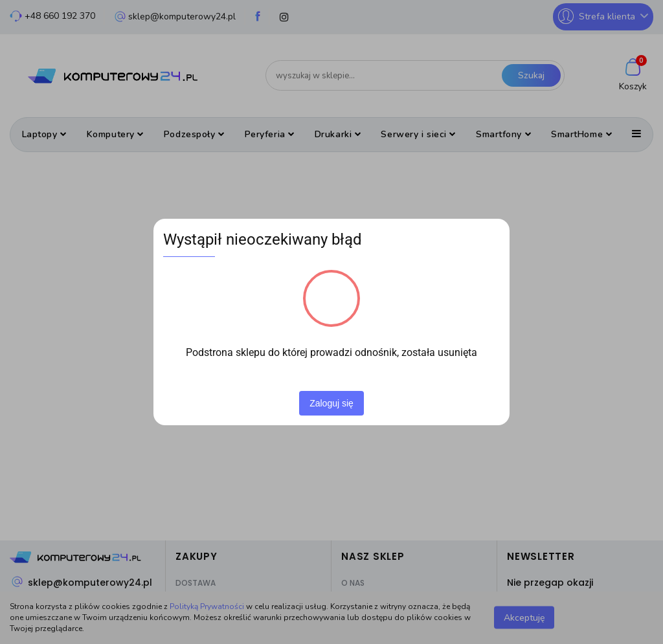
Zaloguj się (331, 403)
